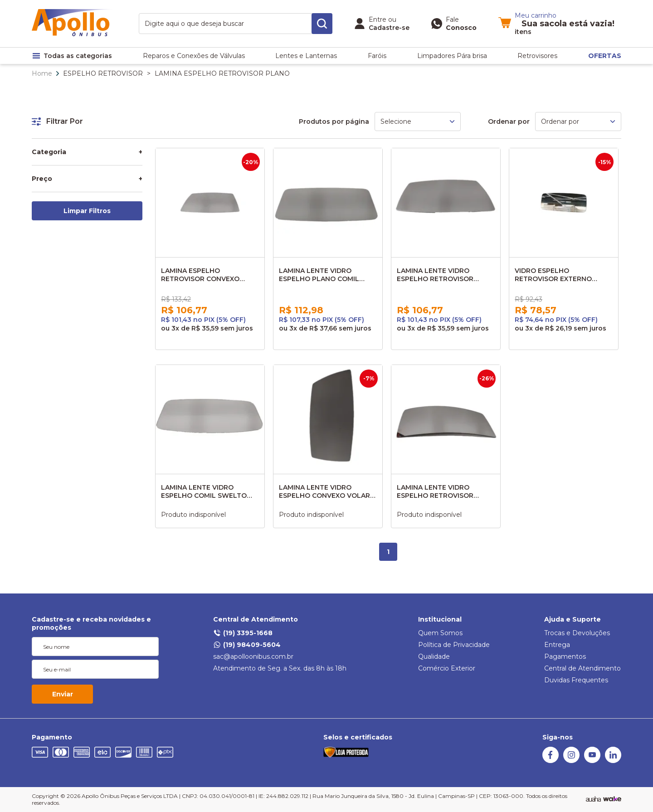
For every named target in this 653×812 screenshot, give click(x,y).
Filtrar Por (57, 121)
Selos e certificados (358, 737)
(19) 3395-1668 (243, 633)
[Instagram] (571, 761)
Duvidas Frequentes (576, 680)
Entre (378, 19)
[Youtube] (592, 761)
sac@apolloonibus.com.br (253, 656)
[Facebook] (551, 761)
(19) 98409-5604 (247, 645)
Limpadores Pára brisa (452, 56)
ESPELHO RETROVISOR (103, 73)
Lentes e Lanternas (306, 56)
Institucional (440, 619)
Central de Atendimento (256, 619)
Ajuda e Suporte (573, 619)
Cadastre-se (389, 28)
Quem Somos (440, 633)
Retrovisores (537, 56)
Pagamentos (565, 656)
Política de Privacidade (454, 645)
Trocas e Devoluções (577, 633)
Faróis (377, 56)
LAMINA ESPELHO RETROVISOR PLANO (222, 73)
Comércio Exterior (447, 668)
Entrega (557, 645)
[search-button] (322, 24)
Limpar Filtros (87, 211)
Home (42, 73)
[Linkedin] (613, 761)
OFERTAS (605, 56)
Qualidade (434, 656)
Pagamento (52, 737)
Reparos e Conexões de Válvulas (194, 56)
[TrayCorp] (612, 799)
